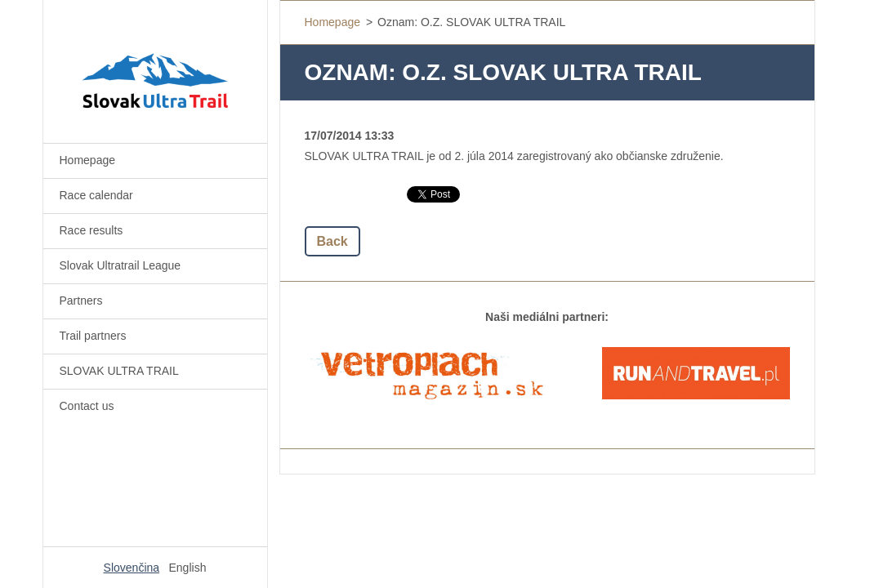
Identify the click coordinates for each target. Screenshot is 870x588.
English (188, 568)
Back (332, 241)
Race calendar (96, 195)
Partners (81, 301)
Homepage (88, 160)
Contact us (87, 406)
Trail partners (93, 336)
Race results (91, 230)
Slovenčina (132, 568)
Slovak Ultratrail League (120, 265)
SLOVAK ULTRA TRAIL (119, 371)
